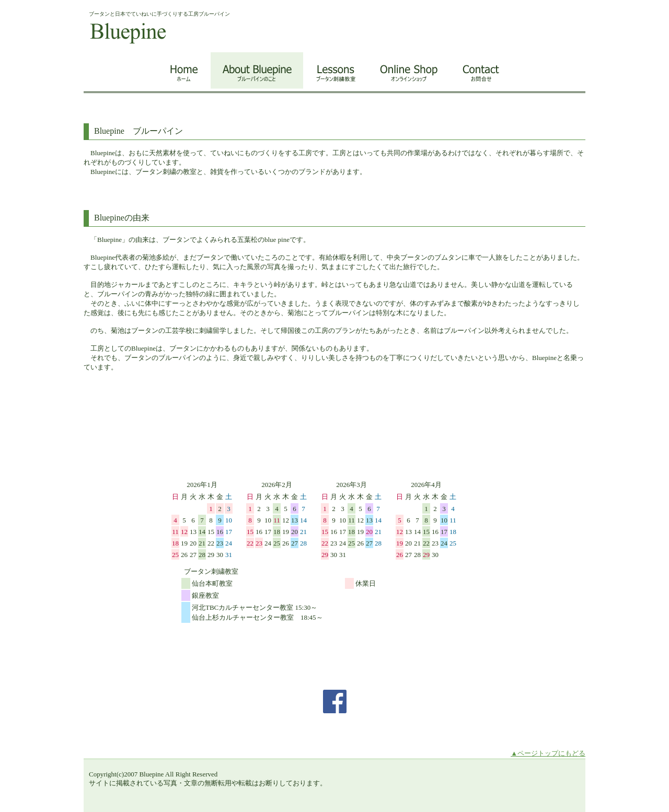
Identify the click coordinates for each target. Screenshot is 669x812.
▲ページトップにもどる (548, 753)
